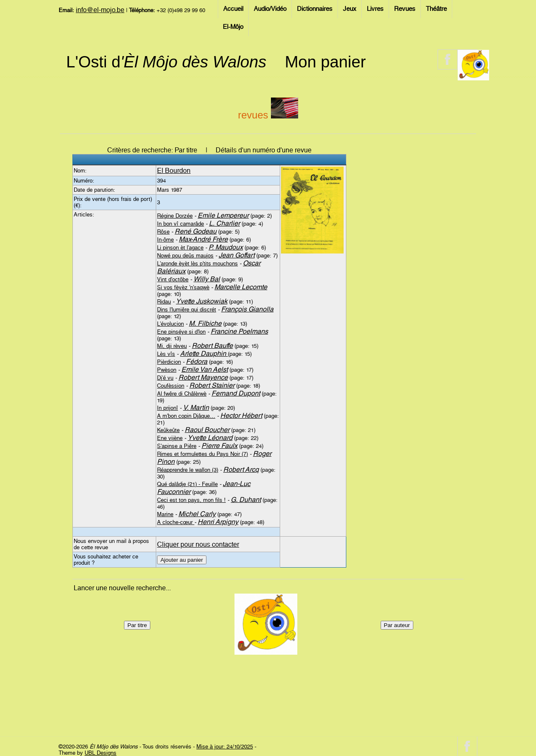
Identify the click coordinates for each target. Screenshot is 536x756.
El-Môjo (233, 27)
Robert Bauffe (212, 346)
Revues (405, 9)
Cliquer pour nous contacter (198, 544)
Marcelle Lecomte (241, 287)
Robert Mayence (203, 377)
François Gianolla (247, 309)
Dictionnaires (315, 9)
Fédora (197, 361)
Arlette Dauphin (204, 354)
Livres (375, 9)
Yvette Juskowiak (202, 301)
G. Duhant (246, 500)
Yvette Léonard (210, 438)
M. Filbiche (205, 323)
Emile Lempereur (223, 215)
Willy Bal (207, 279)
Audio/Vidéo (270, 9)
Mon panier (325, 62)
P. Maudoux (226, 247)
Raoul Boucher (207, 430)
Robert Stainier (212, 385)
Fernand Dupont (236, 393)
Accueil (233, 9)
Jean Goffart (237, 255)
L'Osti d (166, 62)
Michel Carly (197, 514)
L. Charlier (224, 223)
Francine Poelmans (239, 331)
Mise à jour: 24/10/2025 (225, 747)
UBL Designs (100, 753)
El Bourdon (174, 171)
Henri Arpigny (218, 522)
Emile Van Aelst (205, 369)
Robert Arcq (241, 469)
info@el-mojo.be (100, 10)
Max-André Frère (203, 239)
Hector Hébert (241, 415)
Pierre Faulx (219, 446)
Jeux (350, 9)
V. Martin (196, 408)
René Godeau (196, 231)
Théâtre (436, 9)
